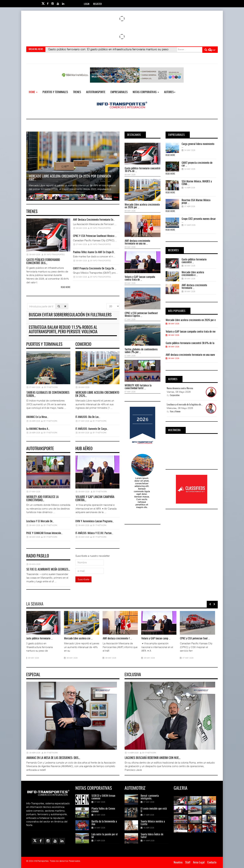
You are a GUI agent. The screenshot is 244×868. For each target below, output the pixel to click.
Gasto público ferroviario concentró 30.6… (43, 262)
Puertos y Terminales (55, 92)
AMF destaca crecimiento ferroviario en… (94, 220)
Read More (170, 155)
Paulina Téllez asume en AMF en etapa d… (94, 252)
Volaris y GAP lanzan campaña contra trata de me (191, 332)
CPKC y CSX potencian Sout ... (196, 639)
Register (97, 4)
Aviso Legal (199, 862)
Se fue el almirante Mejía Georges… (48, 570)
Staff (188, 862)
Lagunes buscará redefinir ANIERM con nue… (153, 758)
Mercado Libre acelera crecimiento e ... (193, 274)
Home (33, 92)
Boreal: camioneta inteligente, (150, 797)
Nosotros (178, 862)
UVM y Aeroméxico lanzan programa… (95, 521)
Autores (170, 92)
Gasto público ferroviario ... (40, 639)
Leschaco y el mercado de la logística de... (185, 405)
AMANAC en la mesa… (37, 417)
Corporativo (175, 395)
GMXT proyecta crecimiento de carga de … (95, 269)
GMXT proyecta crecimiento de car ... (197, 164)
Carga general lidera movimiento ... (198, 145)
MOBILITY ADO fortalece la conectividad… (42, 499)
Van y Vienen (175, 412)
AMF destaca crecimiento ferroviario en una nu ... (137, 242)
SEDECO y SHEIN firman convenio (103, 797)
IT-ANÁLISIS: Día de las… (88, 417)
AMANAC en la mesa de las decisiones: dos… (53, 758)
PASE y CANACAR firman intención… (44, 533)
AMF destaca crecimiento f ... (118, 639)
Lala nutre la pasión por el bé (105, 836)
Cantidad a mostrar (106, 303)
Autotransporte (96, 92)
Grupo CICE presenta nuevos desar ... (199, 220)
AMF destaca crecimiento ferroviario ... (194, 287)
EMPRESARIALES (119, 92)
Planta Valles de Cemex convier (103, 810)
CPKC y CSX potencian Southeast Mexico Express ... (141, 315)
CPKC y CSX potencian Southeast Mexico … (95, 236)
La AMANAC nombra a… (38, 429)
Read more (66, 287)
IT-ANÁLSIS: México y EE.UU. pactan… (94, 533)
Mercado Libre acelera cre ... (79, 639)
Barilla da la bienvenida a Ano (104, 823)
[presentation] (210, 604)
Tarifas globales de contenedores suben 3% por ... (141, 351)
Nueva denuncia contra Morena (180, 388)
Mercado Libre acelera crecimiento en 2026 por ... (142, 206)
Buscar (210, 50)
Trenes (77, 92)
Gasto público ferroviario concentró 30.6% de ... (143, 170)
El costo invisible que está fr (154, 810)
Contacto (212, 862)
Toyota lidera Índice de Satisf (152, 836)
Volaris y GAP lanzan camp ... (157, 639)
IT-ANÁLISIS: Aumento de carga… (92, 429)
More (116, 197)
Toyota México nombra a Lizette (153, 823)
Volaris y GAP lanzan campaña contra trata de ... (140, 278)
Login (87, 4)
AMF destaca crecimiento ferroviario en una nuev (190, 355)
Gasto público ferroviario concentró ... (194, 261)
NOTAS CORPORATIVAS (146, 92)
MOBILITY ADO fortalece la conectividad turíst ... (138, 387)
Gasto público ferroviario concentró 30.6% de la (190, 343)
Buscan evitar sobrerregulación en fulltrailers (70, 315)
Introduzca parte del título (27, 303)
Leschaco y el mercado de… (40, 521)
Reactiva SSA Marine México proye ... (196, 202)
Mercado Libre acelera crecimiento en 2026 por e (191, 320)
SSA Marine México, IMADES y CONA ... (197, 183)
